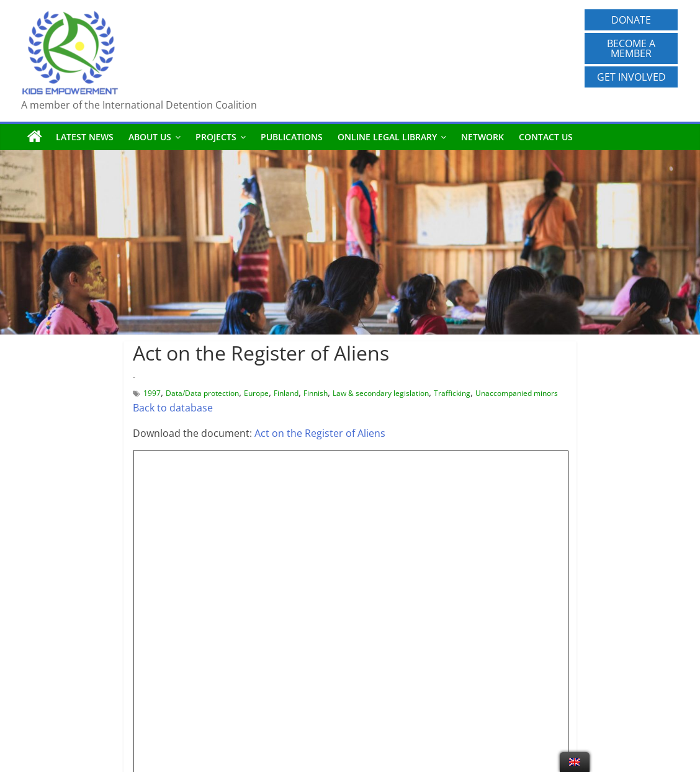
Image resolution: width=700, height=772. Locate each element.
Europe (256, 393)
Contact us (546, 137)
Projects (216, 137)
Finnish (316, 393)
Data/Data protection (202, 393)
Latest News (85, 137)
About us (150, 137)
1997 (152, 393)
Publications (292, 137)
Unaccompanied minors (517, 393)
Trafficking (452, 393)
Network (482, 137)
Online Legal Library (387, 137)
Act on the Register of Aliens (320, 433)
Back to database (173, 408)
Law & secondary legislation (381, 393)
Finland (286, 393)
